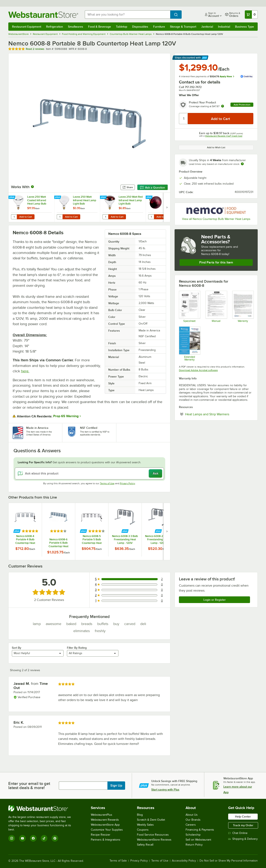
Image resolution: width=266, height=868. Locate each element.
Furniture (159, 27)
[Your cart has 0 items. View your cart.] (251, 15)
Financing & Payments (200, 830)
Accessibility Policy (184, 861)
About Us (192, 815)
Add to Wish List (216, 147)
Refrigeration (55, 27)
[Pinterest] (55, 838)
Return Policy (194, 845)
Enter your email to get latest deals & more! (29, 786)
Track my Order (243, 825)
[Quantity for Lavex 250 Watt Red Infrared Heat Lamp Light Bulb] (105, 217)
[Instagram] (12, 838)
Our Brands (193, 820)
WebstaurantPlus (102, 815)
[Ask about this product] (89, 473)
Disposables (140, 27)
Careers (191, 825)
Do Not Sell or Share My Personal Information (229, 861)
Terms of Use (107, 483)
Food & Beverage (100, 27)
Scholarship (193, 835)
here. (25, 371)
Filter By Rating (77, 648)
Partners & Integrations (106, 840)
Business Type (244, 27)
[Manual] (216, 306)
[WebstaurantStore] (42, 808)
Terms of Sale (118, 861)
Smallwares (76, 27)
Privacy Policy (127, 483)
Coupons (143, 830)
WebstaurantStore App (105, 825)
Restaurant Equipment (27, 27)
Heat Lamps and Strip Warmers (219, 414)
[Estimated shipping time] (242, 164)
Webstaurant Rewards (105, 820)
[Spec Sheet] (189, 306)
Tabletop (122, 27)
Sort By (17, 648)
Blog (140, 815)
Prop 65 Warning (66, 416)
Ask (156, 473)
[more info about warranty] (223, 106)
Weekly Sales (145, 825)
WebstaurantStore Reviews (154, 840)
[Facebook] (33, 838)
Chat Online (238, 833)
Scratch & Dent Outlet (151, 820)
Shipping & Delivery (243, 839)
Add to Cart (26, 217)
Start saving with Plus (165, 790)
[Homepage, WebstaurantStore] (43, 15)
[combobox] (127, 15)
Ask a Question (153, 188)
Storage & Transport (183, 27)
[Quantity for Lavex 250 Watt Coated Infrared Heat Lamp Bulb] (14, 217)
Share (128, 187)
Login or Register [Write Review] (215, 600)
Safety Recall (145, 845)
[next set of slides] (167, 207)
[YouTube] (22, 838)
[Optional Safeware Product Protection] (189, 344)
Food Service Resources (153, 835)
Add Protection (242, 105)
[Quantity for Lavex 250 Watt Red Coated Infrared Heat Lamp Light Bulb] (151, 217)
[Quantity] (184, 119)
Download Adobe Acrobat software (198, 370)
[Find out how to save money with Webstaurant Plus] (12, 197)
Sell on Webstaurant (198, 840)
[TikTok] (44, 838)
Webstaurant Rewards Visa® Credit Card (224, 136)
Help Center (243, 817)
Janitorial (207, 27)
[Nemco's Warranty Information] (243, 306)
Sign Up (116, 786)
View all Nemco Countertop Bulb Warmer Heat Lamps (216, 219)
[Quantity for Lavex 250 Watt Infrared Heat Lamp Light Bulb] (60, 217)
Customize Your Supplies (107, 830)
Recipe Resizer (101, 835)
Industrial (224, 27)
